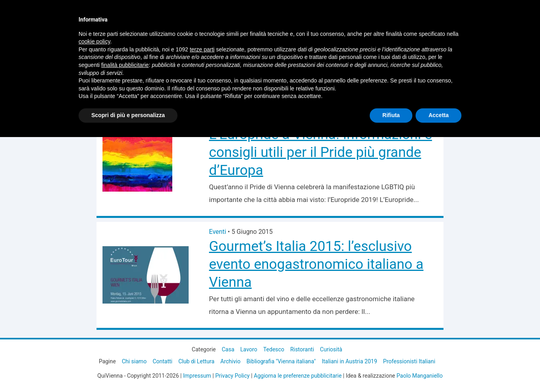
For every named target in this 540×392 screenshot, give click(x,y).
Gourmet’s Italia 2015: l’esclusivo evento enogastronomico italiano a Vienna (316, 264)
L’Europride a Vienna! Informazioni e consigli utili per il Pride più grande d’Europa (320, 152)
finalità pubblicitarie (125, 65)
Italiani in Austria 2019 (350, 361)
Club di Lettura (196, 361)
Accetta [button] (439, 115)
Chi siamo (134, 361)
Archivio (231, 361)
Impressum (197, 376)
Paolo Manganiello (420, 376)
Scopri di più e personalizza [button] (128, 115)
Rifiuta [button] (391, 115)
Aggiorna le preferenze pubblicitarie (298, 376)
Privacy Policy (233, 376)
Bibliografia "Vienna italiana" (281, 361)
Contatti (163, 361)
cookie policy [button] (94, 41)
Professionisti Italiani (409, 361)
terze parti (202, 49)
